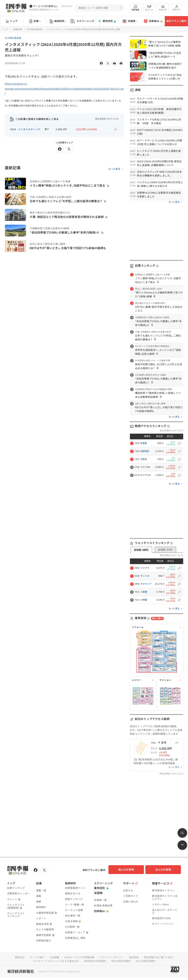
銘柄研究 (58, 21)
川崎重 (144, 600)
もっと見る (114, 168)
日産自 (144, 459)
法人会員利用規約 (147, 960)
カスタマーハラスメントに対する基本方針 (55, 960)
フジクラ (145, 568)
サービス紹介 (35, 957)
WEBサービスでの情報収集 (79, 957)
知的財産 (135, 957)
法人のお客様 (165, 870)
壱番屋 (144, 443)
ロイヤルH (146, 475)
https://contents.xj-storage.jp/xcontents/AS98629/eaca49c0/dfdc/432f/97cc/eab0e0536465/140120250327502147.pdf (64, 89)
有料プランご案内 (176, 21)
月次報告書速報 (34, 29)
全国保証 (145, 451)
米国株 (130, 21)
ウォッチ (163, 8)
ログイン (177, 8)
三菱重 (144, 592)
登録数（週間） (141, 550)
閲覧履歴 (136, 8)
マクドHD (145, 467)
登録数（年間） (165, 550)
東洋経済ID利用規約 (95, 960)
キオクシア (146, 584)
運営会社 (17, 957)
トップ (12, 21)
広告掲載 (53, 957)
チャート (149, 8)
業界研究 (107, 21)
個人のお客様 (129, 870)
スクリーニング (82, 21)
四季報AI (153, 21)
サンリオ (145, 576)
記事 (35, 21)
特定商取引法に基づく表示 (161, 957)
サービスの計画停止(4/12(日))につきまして (46, 6)
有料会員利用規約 (122, 960)
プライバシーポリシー (112, 957)
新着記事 (18, 29)
